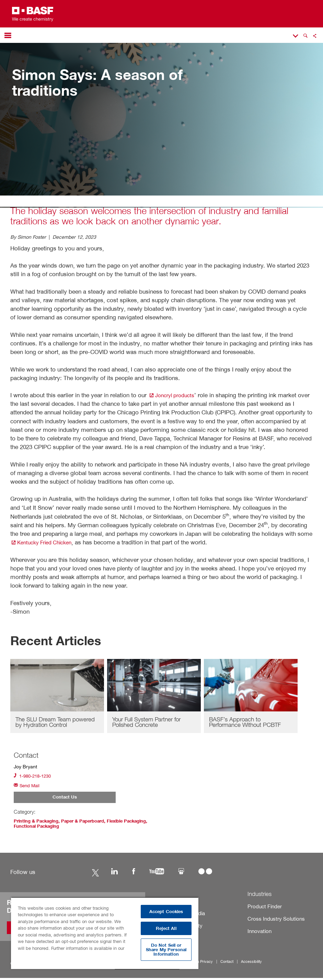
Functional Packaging (66, 828)
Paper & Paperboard (88, 824)
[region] (105, 933)
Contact (217, 964)
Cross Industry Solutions (270, 921)
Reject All (166, 928)
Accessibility (240, 964)
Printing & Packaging (38, 824)
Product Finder (261, 908)
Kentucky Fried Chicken (45, 542)
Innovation (257, 933)
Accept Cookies (166, 912)
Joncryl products (174, 395)
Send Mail (28, 787)
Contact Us (65, 800)
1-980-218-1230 (34, 777)
